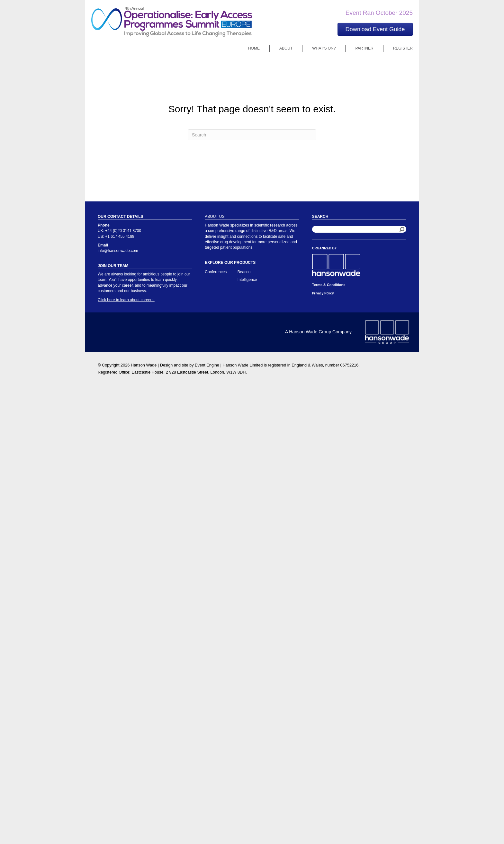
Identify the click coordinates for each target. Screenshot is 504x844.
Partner (364, 48)
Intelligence (247, 280)
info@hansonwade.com (118, 251)
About (286, 48)
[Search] (252, 135)
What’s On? (324, 48)
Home (254, 48)
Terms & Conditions (329, 285)
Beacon (244, 272)
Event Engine (207, 365)
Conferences (216, 272)
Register (403, 48)
